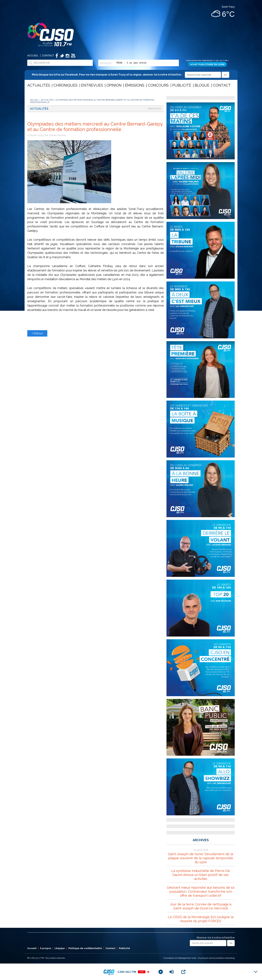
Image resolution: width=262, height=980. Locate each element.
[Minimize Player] (256, 972)
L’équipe (60, 948)
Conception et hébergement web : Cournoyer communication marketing (199, 958)
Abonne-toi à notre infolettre (216, 938)
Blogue (202, 85)
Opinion (114, 85)
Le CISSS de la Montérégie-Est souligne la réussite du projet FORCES (201, 919)
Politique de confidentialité (85, 948)
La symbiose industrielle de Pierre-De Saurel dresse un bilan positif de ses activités (201, 875)
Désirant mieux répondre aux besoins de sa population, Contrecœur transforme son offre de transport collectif (201, 891)
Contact (48, 55)
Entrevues (92, 85)
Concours (158, 85)
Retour (37, 333)
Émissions (135, 85)
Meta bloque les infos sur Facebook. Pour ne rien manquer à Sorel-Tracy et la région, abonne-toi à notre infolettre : (131, 75)
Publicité (182, 85)
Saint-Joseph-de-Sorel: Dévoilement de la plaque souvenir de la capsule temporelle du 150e (201, 858)
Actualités (39, 85)
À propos (46, 948)
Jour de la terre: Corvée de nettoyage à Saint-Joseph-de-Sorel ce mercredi (201, 906)
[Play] (161, 972)
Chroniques (65, 85)
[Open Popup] (183, 972)
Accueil (33, 55)
